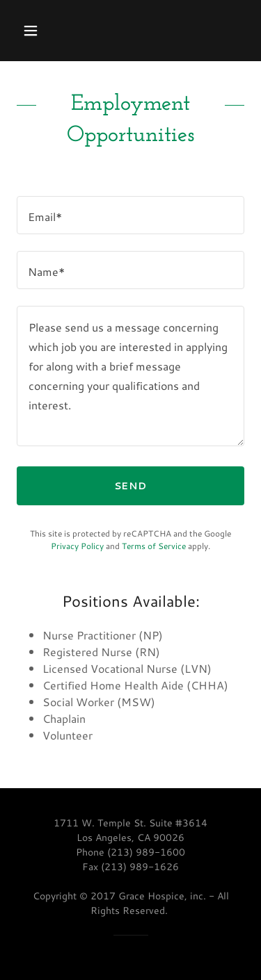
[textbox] (130, 215)
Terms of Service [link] (154, 546)
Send (131, 486)
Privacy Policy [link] (77, 546)
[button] (43, 31)
